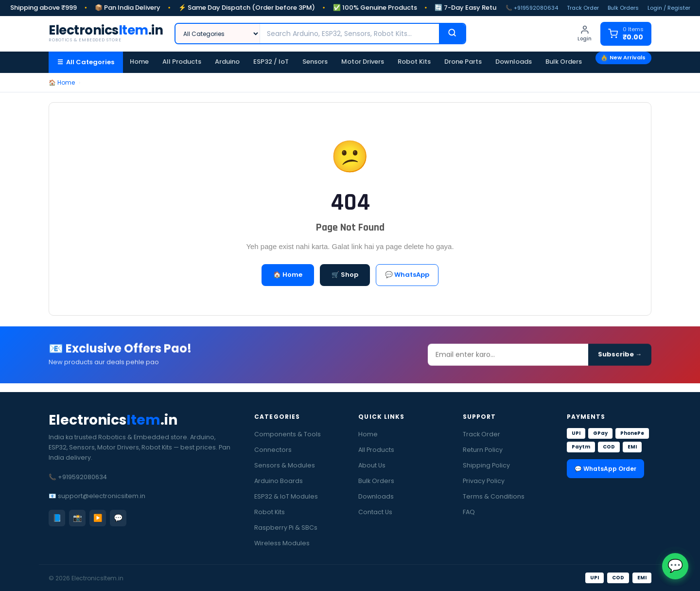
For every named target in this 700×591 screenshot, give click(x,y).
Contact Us (375, 512)
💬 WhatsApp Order (605, 469)
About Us (372, 465)
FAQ (469, 512)
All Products (182, 62)
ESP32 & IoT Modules (286, 496)
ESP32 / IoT (271, 62)
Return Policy (483, 450)
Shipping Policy (486, 465)
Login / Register (669, 8)
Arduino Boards (279, 481)
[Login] (585, 34)
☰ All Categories (86, 62)
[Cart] (626, 34)
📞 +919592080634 (532, 8)
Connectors (273, 450)
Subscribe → (620, 358)
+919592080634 (82, 477)
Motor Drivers (363, 62)
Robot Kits (414, 62)
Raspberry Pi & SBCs (286, 528)
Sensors (315, 62)
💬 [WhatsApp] (118, 518)
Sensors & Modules (285, 465)
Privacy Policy (484, 481)
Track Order (583, 8)
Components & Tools (288, 434)
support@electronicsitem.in (102, 496)
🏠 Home (62, 82)
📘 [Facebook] (57, 518)
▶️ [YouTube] (98, 518)
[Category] (218, 34)
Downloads (514, 62)
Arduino (227, 62)
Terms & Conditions (494, 496)
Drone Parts (463, 62)
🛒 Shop (345, 275)
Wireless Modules (282, 543)
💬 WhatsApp (407, 275)
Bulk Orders (623, 8)
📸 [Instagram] (78, 518)
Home (139, 62)
